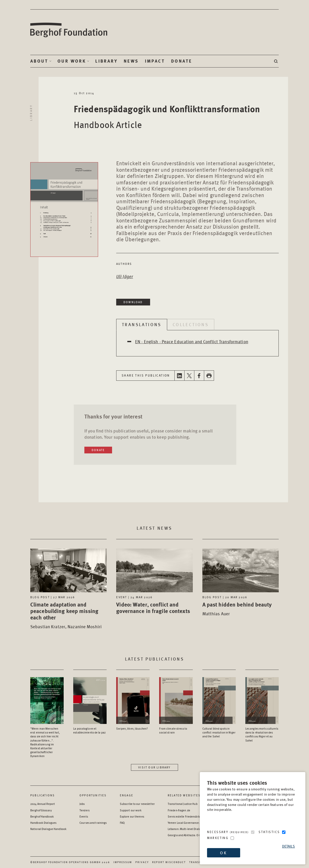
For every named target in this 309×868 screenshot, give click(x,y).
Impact (155, 61)
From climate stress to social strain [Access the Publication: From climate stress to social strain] (173, 730)
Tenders (84, 810)
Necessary (228, 832)
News (131, 61)
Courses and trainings (93, 823)
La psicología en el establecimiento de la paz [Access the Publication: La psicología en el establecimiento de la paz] (89, 730)
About (39, 61)
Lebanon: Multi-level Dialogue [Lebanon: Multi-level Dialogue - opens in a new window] (186, 829)
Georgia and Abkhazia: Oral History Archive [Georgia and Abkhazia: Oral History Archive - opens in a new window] (195, 835)
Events (84, 816)
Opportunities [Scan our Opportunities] (93, 795)
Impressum (123, 862)
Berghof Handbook (42, 816)
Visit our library (154, 767)
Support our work (131, 810)
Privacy (142, 862)
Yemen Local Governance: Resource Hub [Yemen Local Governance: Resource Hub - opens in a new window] (193, 823)
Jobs (82, 804)
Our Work (72, 61)
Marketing (218, 838)
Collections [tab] (191, 324)
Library (106, 61)
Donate (182, 61)
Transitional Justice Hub (183, 804)
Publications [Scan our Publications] (43, 795)
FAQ (122, 823)
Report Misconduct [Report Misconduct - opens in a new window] (169, 862)
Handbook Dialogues (43, 823)
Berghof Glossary (41, 810)
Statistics (269, 832)
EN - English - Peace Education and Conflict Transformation (192, 341)
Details (289, 846)
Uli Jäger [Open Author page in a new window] (125, 276)
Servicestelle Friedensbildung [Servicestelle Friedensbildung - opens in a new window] (186, 816)
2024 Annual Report (43, 804)
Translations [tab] (142, 324)
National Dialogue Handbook (48, 829)
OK (223, 853)
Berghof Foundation (69, 30)
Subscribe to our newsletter (137, 804)
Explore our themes (132, 816)
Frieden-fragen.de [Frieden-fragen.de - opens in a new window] (179, 810)
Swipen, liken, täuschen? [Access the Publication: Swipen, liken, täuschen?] (132, 728)
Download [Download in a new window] (133, 302)
